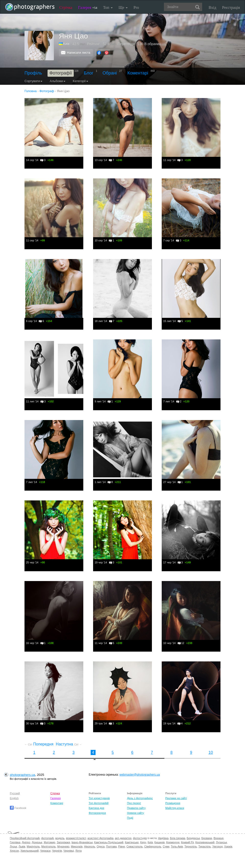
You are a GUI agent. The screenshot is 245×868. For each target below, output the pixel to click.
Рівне (122, 846)
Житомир (49, 842)
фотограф (47, 838)
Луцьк (13, 846)
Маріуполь (33, 846)
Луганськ (221, 842)
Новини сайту (135, 813)
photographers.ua (22, 775)
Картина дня (96, 808)
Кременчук (173, 842)
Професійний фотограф (25, 838)
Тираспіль (205, 846)
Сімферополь (153, 846)
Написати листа (79, 53)
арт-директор (123, 838)
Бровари (207, 838)
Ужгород (218, 846)
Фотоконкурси (97, 813)
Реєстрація (231, 7)
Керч (143, 842)
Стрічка (66, 7)
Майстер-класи (175, 808)
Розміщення (173, 803)
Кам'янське (132, 842)
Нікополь (90, 846)
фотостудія (140, 838)
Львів (22, 846)
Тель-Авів (177, 846)
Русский (15, 793)
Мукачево (63, 846)
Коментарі (138, 73)
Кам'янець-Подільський (109, 842)
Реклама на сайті (176, 798)
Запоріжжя (63, 842)
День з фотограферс (140, 798)
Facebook (18, 808)
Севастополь (135, 846)
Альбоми (58, 81)
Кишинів (159, 842)
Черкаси (45, 851)
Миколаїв (77, 846)
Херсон (14, 851)
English (14, 798)
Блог (89, 73)
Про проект (134, 803)
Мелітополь (49, 846)
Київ (66, 44)
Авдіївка (163, 838)
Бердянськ (193, 838)
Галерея (88, 7)
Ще (123, 7)
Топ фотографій (99, 803)
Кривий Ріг (187, 842)
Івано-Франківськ (82, 842)
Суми (166, 846)
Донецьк (37, 842)
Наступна (69, 744)
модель (60, 838)
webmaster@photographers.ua (140, 775)
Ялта (79, 851)
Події (130, 818)
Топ (108, 7)
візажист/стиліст (76, 838)
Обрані (110, 73)
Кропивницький (205, 842)
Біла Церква (178, 838)
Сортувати (33, 81)
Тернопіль (191, 846)
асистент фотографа (100, 838)
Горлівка (15, 842)
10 (211, 752)
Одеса (100, 846)
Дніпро (26, 842)
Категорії (80, 81)
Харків (228, 846)
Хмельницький (30, 851)
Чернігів (57, 851)
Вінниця (219, 838)
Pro (136, 7)
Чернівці (69, 851)
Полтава (111, 846)
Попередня (39, 744)
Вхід (213, 7)
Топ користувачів (99, 798)
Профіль (33, 73)
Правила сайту (136, 808)
